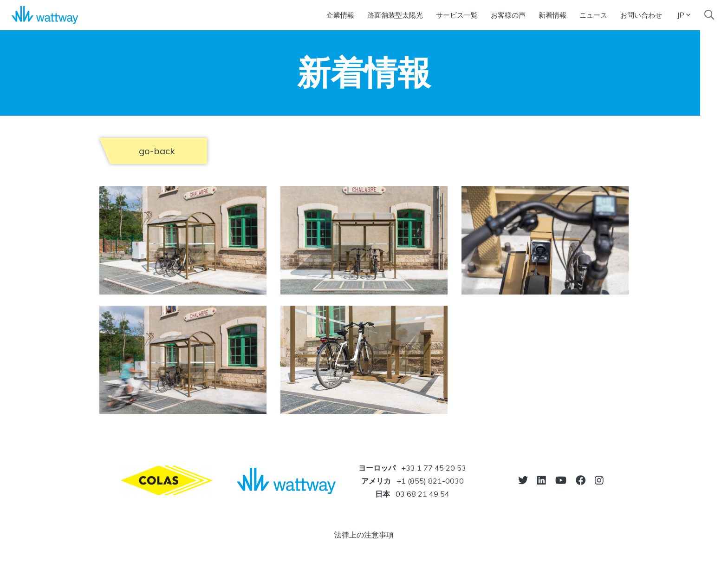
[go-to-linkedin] (542, 480)
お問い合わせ (641, 15)
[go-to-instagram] (599, 480)
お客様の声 (508, 15)
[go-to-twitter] (523, 480)
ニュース (593, 15)
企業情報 (340, 15)
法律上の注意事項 (364, 535)
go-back (157, 151)
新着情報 (552, 15)
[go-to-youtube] (561, 480)
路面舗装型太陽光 (395, 15)
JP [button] (684, 15)
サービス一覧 (457, 15)
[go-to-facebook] (581, 480)
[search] (709, 15)
